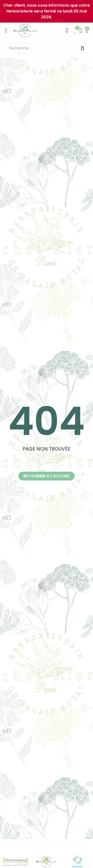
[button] (46, 476)
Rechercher (82, 48)
